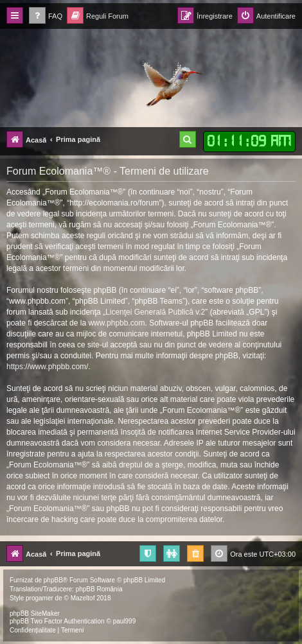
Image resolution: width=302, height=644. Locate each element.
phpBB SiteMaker (35, 614)
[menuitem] (46, 16)
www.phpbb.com (116, 323)
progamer (40, 598)
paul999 (125, 621)
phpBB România (99, 589)
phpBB (53, 580)
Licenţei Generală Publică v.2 (155, 312)
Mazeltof (83, 598)
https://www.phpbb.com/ (47, 367)
